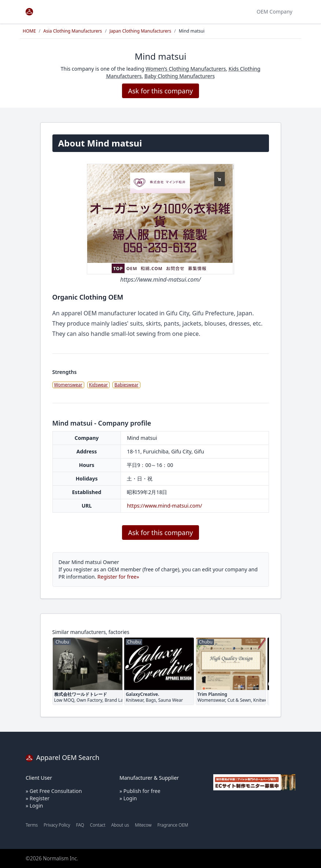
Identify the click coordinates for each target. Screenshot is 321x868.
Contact (97, 825)
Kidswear (99, 385)
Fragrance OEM (173, 825)
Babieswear (126, 385)
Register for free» (118, 577)
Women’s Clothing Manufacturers (186, 69)
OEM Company (274, 12)
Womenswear (68, 385)
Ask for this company (160, 91)
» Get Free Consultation (54, 791)
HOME (29, 31)
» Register (38, 798)
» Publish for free (140, 791)
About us (120, 825)
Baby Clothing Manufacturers (180, 76)
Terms (32, 825)
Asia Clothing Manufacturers (73, 31)
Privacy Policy (57, 825)
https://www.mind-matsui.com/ (164, 506)
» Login (34, 806)
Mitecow (143, 825)
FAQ (80, 825)
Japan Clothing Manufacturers (140, 31)
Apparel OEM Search (62, 757)
